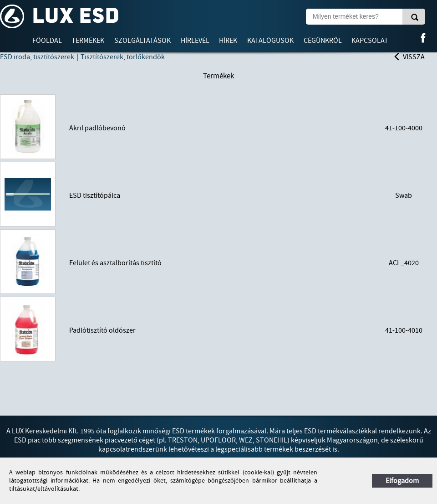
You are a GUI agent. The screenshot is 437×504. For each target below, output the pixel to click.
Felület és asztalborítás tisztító (115, 263)
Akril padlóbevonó (97, 128)
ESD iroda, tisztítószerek (37, 57)
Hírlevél (195, 41)
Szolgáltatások (142, 41)
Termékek (88, 41)
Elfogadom (402, 481)
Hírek (228, 41)
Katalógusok (270, 41)
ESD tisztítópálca (95, 195)
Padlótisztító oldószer (102, 330)
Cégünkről (323, 41)
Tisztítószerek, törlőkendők (123, 57)
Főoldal (47, 41)
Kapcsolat (370, 41)
